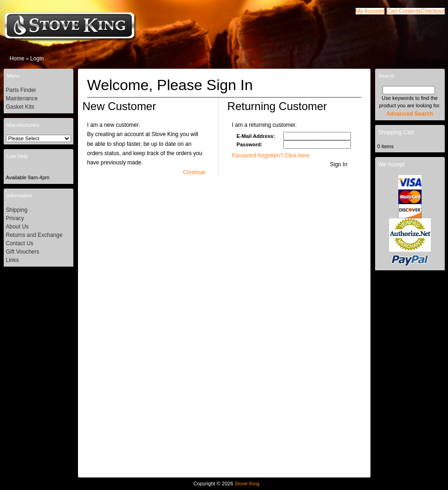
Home (17, 59)
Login (37, 59)
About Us (17, 227)
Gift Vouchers (23, 252)
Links (13, 260)
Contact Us (20, 243)
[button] (404, 11)
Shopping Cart (396, 132)
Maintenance (22, 98)
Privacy (15, 218)
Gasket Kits (20, 107)
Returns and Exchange (34, 235)
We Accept (392, 164)
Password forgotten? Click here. (272, 156)
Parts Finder (21, 90)
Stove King (247, 483)
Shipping (17, 210)
